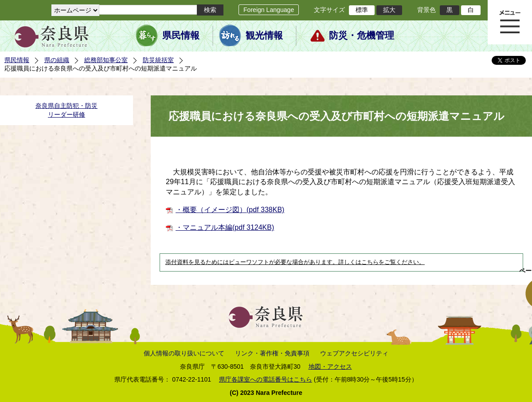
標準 (362, 10)
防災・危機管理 (362, 35)
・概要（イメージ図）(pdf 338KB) (230, 210)
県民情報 (181, 35)
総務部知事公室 (106, 60)
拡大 (389, 10)
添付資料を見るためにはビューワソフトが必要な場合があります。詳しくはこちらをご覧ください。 (295, 262)
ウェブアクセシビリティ (354, 353)
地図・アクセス (330, 367)
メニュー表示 (510, 22)
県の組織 (57, 60)
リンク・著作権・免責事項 (272, 353)
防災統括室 (158, 60)
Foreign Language (269, 10)
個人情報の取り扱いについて (184, 353)
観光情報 (264, 35)
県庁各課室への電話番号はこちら (266, 379)
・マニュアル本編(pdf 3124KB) (225, 227)
